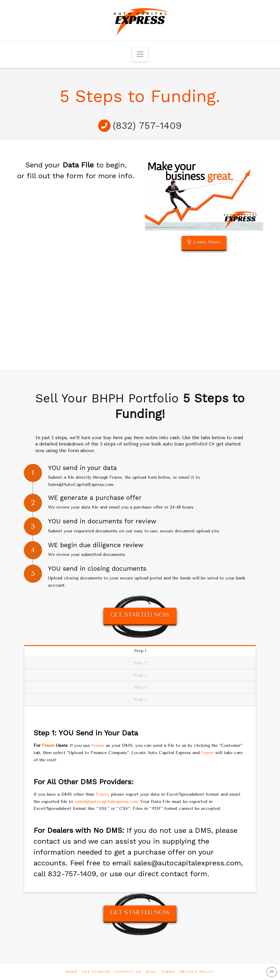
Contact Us (128, 972)
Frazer (48, 745)
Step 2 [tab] (140, 663)
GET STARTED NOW (140, 615)
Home (72, 972)
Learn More (204, 242)
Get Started (96, 972)
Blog (151, 972)
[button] (140, 54)
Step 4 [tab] (140, 687)
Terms (168, 972)
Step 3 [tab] (140, 675)
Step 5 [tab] (140, 699)
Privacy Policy (197, 972)
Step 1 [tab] (140, 651)
